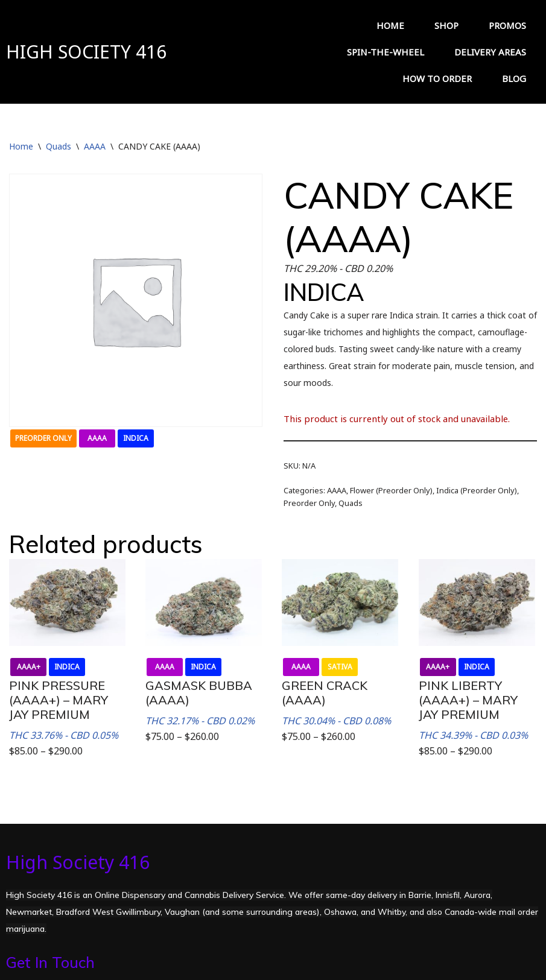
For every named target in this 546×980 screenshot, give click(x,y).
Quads (59, 125)
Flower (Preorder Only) (391, 469)
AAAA (95, 125)
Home (21, 125)
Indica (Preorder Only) (477, 469)
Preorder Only (309, 481)
